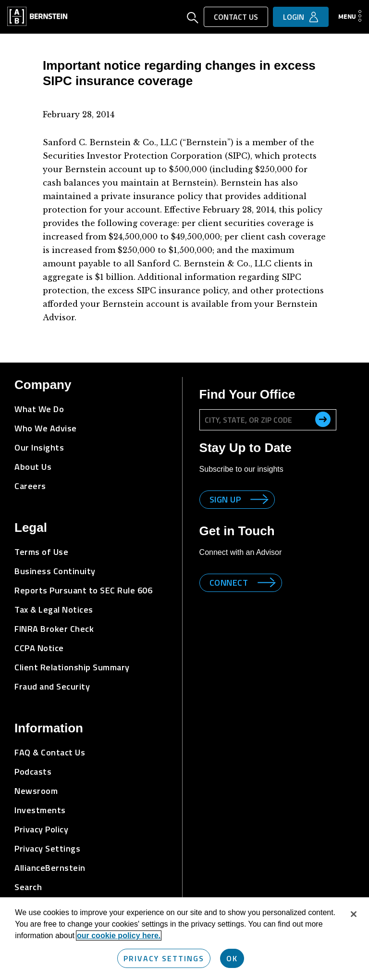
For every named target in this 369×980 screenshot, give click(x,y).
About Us (33, 467)
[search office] (323, 419)
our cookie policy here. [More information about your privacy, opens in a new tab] (119, 936)
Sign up (225, 499)
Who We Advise (46, 428)
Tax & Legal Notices (54, 609)
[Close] (354, 914)
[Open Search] (193, 19)
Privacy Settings (47, 848)
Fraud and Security (52, 686)
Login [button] (294, 17)
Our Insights (39, 447)
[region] (184, 939)
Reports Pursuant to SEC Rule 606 (83, 590)
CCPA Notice (39, 648)
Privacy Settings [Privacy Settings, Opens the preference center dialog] (164, 958)
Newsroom (36, 791)
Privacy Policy (41, 829)
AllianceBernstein (50, 868)
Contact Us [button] (236, 17)
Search (28, 887)
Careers (30, 486)
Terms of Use (41, 552)
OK (232, 958)
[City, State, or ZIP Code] (268, 420)
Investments (40, 810)
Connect (229, 583)
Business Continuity (55, 571)
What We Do (39, 409)
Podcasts (33, 772)
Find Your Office (247, 394)
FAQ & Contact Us (50, 752)
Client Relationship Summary (72, 667)
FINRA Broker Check (54, 629)
